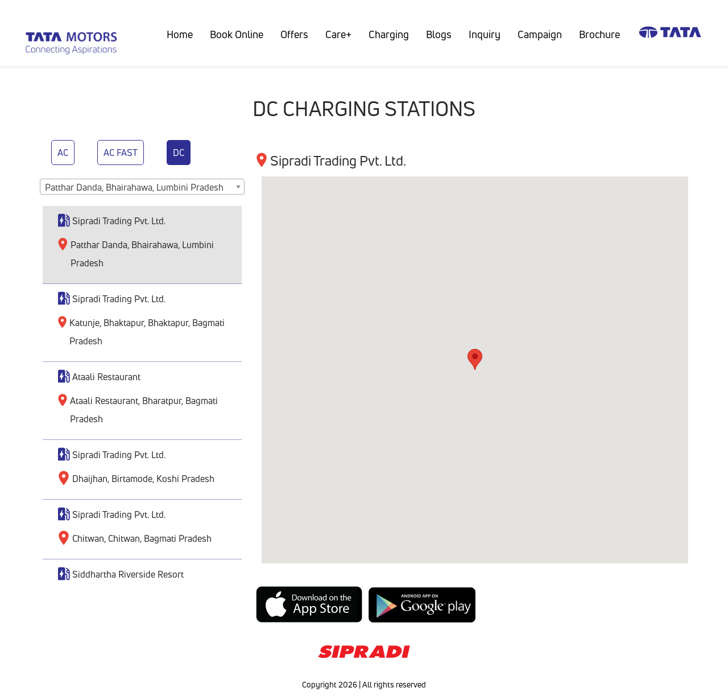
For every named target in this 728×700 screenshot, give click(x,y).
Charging (389, 34)
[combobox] (142, 187)
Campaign (540, 34)
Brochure (599, 34)
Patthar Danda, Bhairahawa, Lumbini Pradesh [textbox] (134, 187)
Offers (294, 34)
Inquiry (485, 34)
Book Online (237, 34)
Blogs (439, 34)
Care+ (338, 34)
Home (184, 34)
